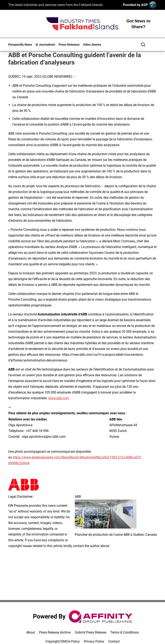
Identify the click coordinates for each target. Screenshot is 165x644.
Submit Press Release (91, 632)
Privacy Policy (94, 641)
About (31, 632)
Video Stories (92, 45)
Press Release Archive (55, 632)
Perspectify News (20, 45)
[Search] (143, 45)
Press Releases (69, 45)
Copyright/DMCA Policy (63, 641)
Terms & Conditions (125, 632)
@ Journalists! (45, 45)
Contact (114, 641)
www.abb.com (59, 398)
